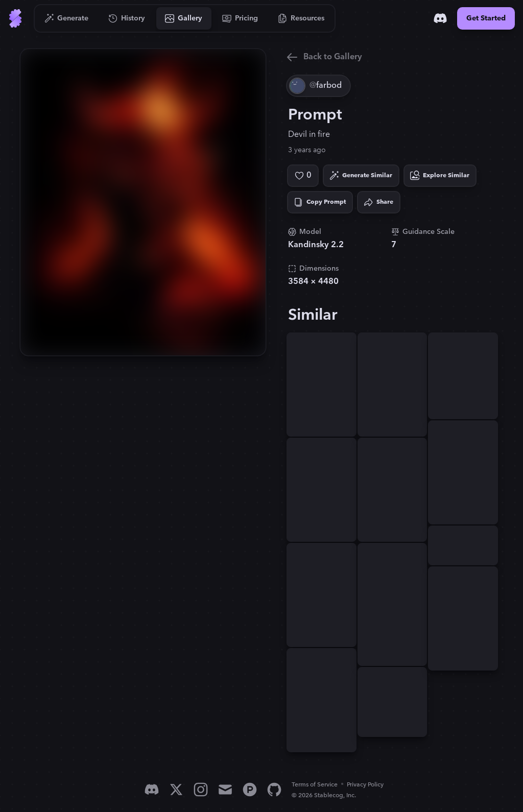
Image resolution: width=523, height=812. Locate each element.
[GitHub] (274, 790)
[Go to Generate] (67, 18)
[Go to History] (127, 18)
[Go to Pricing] (240, 18)
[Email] (225, 790)
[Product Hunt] (250, 790)
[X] (176, 790)
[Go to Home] (15, 18)
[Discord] (440, 18)
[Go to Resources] (301, 18)
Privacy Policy (365, 785)
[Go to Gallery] (184, 18)
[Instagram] (201, 790)
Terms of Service (315, 785)
